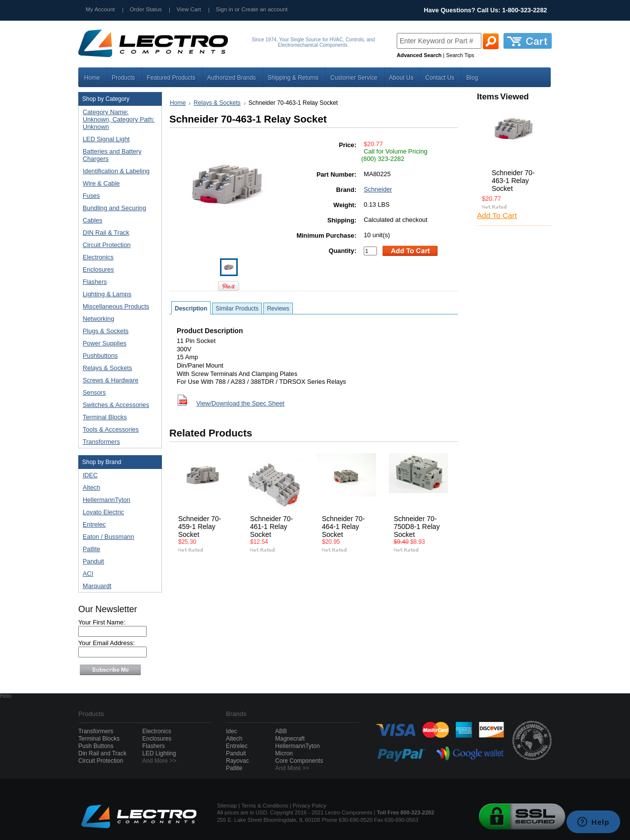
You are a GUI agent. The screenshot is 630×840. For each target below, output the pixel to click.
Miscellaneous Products (118, 307)
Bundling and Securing (118, 208)
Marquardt (97, 586)
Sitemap (227, 806)
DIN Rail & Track (118, 233)
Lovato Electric (103, 512)
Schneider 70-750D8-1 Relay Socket (417, 527)
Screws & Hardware (118, 381)
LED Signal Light (106, 139)
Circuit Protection (118, 245)
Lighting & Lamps (118, 295)
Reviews (278, 309)
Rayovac (237, 761)
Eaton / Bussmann (109, 537)
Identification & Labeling (118, 171)
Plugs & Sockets (118, 331)
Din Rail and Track (102, 753)
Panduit (93, 561)
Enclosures (118, 270)
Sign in (225, 9)
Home (178, 103)
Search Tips (460, 55)
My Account (100, 9)
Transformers (118, 442)
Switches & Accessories (118, 405)
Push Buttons (96, 746)
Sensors (118, 393)
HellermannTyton (107, 500)
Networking (118, 319)
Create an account (264, 9)
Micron (284, 753)
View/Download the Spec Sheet (240, 403)
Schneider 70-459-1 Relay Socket (200, 527)
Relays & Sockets (118, 368)
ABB (281, 731)
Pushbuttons (118, 356)
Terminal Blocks (118, 418)
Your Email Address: (107, 643)
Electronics (118, 258)
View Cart (189, 9)
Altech (92, 487)
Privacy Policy (310, 806)
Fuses (118, 196)
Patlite (92, 549)
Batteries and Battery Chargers (112, 155)
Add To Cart (497, 215)
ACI (88, 574)
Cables (118, 221)
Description (191, 309)
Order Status (146, 9)
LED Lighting (159, 753)
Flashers (95, 282)
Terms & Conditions (265, 806)
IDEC (90, 475)
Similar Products (237, 309)
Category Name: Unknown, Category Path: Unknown (119, 119)
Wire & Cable (118, 184)
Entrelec (94, 524)
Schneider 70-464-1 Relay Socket (343, 527)
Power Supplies (118, 344)
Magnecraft (290, 739)
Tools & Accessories (118, 430)
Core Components (299, 761)
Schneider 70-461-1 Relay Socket (271, 527)
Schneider (378, 189)
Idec (232, 731)
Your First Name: (102, 622)
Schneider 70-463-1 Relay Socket (513, 181)
